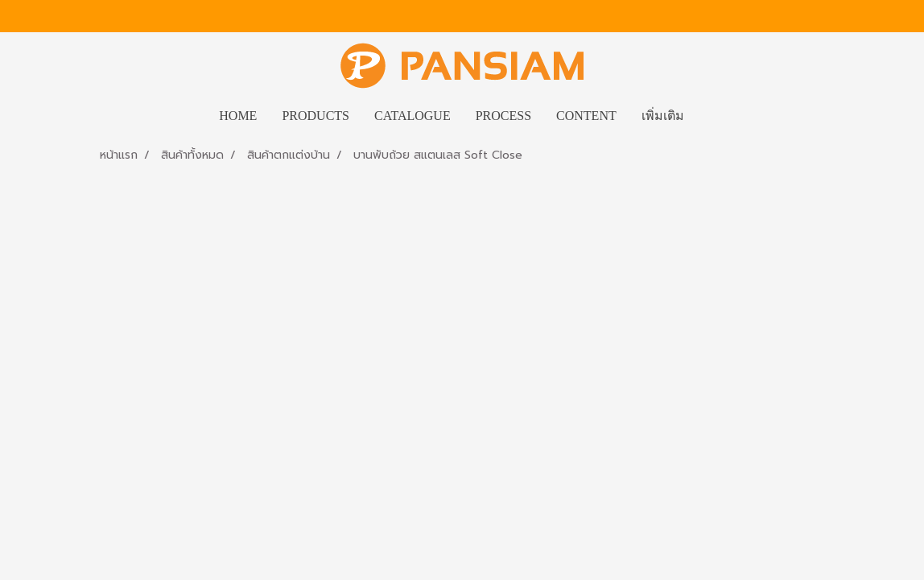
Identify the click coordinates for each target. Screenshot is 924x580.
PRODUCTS (316, 116)
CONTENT (586, 116)
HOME (238, 116)
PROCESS (503, 116)
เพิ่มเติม (663, 116)
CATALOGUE (412, 116)
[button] (711, 116)
